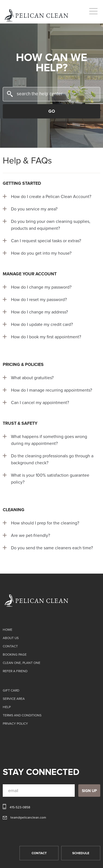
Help (7, 707)
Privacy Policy (15, 724)
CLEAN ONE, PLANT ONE (22, 663)
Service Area (14, 699)
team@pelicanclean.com (28, 818)
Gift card (11, 691)
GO (52, 111)
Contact (10, 647)
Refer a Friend (15, 671)
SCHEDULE (81, 853)
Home (8, 630)
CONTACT (39, 853)
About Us (11, 638)
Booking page (15, 655)
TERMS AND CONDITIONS (22, 716)
